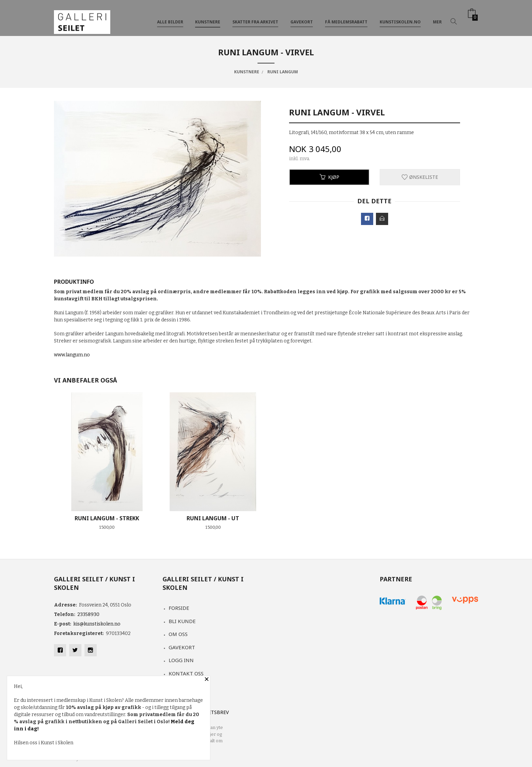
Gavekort (182, 647)
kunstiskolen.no (400, 16)
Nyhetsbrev (214, 712)
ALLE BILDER (170, 16)
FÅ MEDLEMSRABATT (346, 16)
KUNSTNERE (208, 16)
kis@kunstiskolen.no (97, 624)
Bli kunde (182, 621)
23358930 (88, 614)
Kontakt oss (186, 673)
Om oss (178, 634)
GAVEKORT (302, 16)
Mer (437, 16)
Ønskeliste (420, 177)
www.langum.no (72, 355)
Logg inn (181, 660)
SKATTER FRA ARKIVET (255, 16)
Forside (179, 608)
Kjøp (329, 177)
